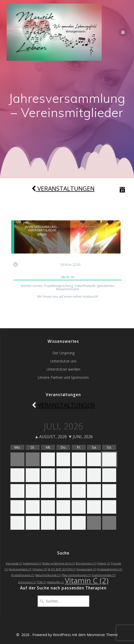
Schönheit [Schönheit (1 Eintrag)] (27, 582)
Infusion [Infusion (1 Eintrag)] (40, 569)
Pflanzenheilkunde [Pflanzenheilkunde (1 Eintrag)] (76, 575)
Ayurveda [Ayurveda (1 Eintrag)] (14, 563)
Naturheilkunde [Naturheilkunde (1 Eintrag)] (48, 575)
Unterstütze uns (63, 361)
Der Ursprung (63, 353)
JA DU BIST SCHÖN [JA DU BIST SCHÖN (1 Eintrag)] (62, 569)
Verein (42, 235)
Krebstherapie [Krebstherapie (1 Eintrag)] (23, 575)
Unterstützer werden (63, 369)
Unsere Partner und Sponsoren (63, 377)
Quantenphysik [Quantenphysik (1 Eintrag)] (103, 575)
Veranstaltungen (63, 188)
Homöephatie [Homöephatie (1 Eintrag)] (20, 569)
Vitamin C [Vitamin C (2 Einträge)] (87, 580)
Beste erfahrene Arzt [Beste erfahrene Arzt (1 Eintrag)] (59, 563)
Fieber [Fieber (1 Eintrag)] (104, 563)
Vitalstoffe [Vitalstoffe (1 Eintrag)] (55, 582)
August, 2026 (51, 437)
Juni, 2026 (81, 437)
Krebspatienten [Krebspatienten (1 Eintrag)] (110, 569)
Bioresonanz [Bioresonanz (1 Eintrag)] (86, 563)
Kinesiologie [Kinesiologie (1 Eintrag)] (86, 569)
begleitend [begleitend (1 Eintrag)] (32, 563)
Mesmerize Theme (102, 635)
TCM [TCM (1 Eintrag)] (41, 582)
